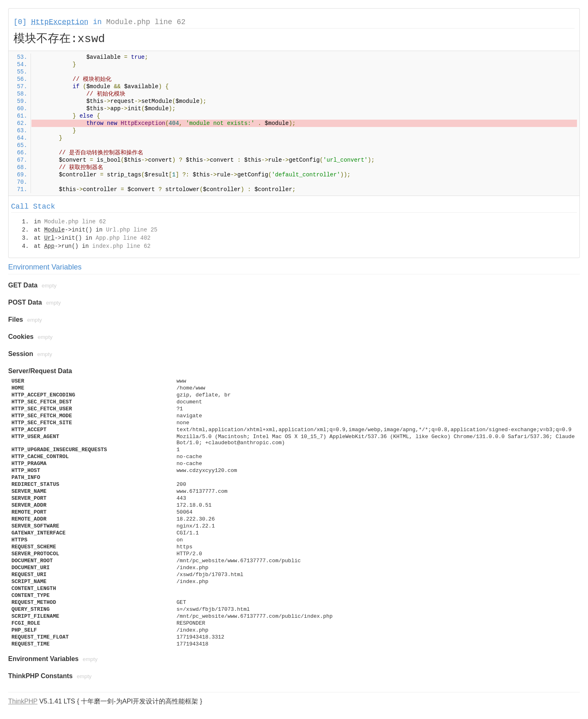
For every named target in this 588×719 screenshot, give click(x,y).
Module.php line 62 (146, 22)
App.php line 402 (123, 238)
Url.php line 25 (131, 230)
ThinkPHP (23, 701)
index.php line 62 (121, 246)
